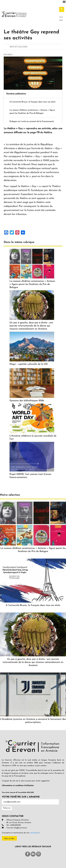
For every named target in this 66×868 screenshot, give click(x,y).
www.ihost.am (35, 833)
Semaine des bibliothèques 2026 (27, 401)
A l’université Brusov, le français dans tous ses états (33, 102)
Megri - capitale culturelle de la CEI (29, 364)
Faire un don (9, 839)
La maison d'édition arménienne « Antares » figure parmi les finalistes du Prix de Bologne (32, 284)
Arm (61, 20)
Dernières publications (16, 94)
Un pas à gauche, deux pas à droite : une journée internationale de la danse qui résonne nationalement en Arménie (31, 326)
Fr (61, 17)
